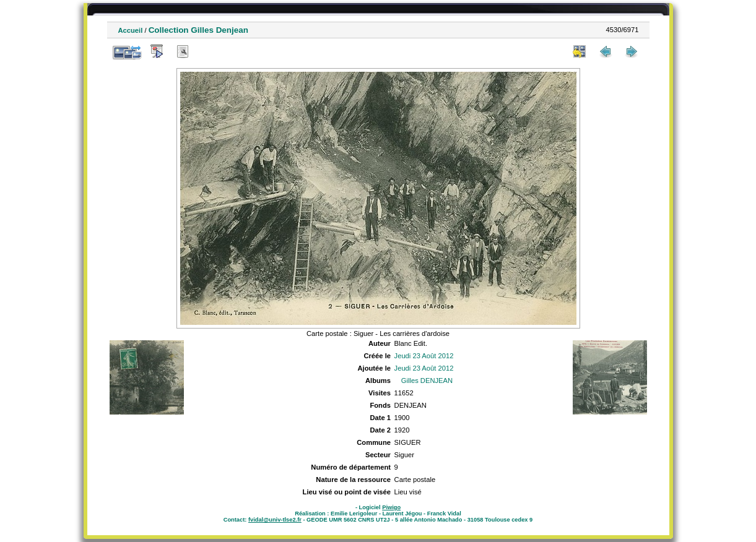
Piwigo (391, 507)
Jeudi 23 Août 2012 (424, 356)
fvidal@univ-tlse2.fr (275, 520)
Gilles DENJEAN (427, 381)
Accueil (131, 30)
